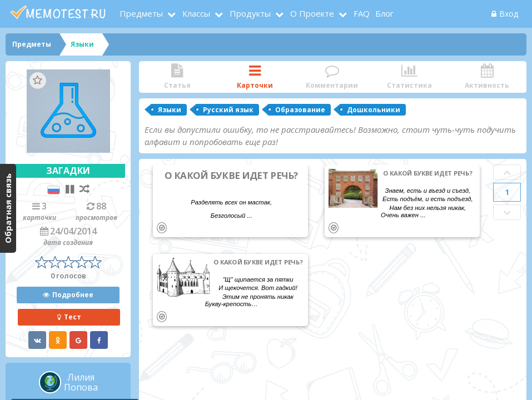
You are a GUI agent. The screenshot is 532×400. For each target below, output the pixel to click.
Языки (170, 110)
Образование (300, 110)
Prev (507, 172)
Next (507, 212)
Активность (487, 77)
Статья (177, 77)
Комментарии (332, 77)
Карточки (254, 77)
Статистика (409, 77)
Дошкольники (374, 110)
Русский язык (228, 110)
